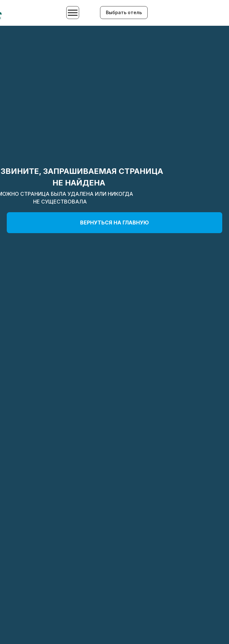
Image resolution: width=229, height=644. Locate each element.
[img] (184, 13)
